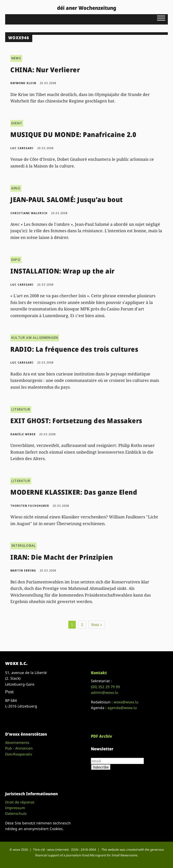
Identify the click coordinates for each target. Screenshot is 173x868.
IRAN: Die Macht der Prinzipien (62, 557)
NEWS (16, 58)
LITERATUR (21, 409)
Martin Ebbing (23, 570)
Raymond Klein (23, 83)
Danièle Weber (23, 434)
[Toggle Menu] (161, 18)
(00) (105, 687)
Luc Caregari (22, 148)
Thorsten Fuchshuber (30, 506)
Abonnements (17, 742)
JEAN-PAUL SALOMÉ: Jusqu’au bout (67, 199)
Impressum (15, 808)
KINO (16, 188)
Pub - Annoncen (19, 748)
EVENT (17, 123)
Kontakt (99, 673)
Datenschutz (16, 813)
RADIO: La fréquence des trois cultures (74, 349)
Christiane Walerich (29, 213)
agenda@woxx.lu (122, 708)
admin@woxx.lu (105, 692)
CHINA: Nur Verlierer (45, 70)
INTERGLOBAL (23, 546)
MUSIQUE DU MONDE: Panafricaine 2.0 (73, 134)
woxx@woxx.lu (126, 702)
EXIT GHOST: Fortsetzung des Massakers (76, 421)
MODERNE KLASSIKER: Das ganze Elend (74, 492)
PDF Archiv (101, 736)
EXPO (16, 260)
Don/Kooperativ (19, 754)
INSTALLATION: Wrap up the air (62, 271)
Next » (97, 625)
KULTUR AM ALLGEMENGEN (35, 338)
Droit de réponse (20, 802)
